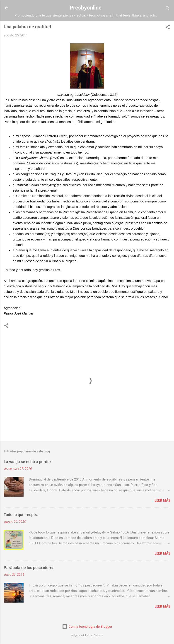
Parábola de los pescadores (29, 568)
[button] (168, 28)
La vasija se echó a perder (27, 462)
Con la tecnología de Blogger (87, 627)
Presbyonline (86, 8)
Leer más (162, 500)
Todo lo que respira (21, 515)
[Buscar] (168, 9)
